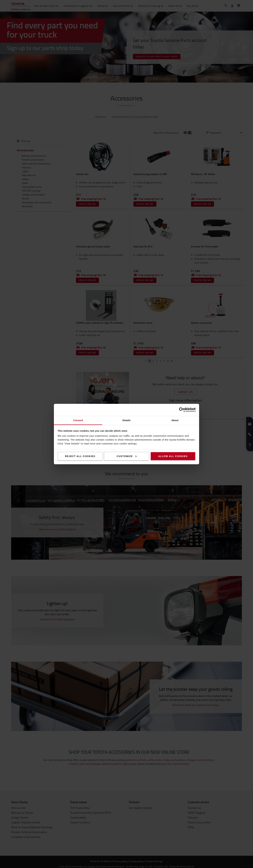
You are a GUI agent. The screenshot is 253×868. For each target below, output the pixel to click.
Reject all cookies (80, 456)
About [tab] (175, 420)
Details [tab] (126, 420)
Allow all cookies (173, 456)
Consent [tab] (78, 420)
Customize (127, 456)
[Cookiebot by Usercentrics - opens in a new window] (181, 410)
